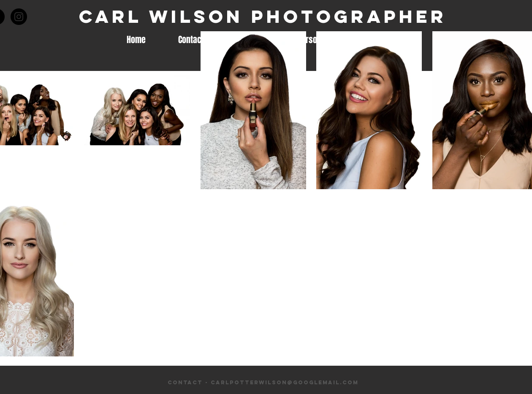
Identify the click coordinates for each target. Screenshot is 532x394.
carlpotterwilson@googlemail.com (285, 382)
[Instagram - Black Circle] (19, 17)
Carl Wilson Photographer (263, 16)
